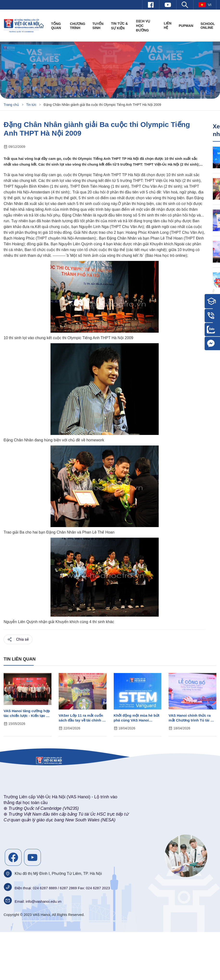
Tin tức (31, 105)
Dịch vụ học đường (143, 26)
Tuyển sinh (98, 26)
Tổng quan (56, 26)
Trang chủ (11, 105)
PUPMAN (186, 26)
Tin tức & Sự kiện (119, 26)
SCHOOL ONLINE (208, 26)
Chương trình (78, 26)
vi (205, 5)
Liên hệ (168, 25)
